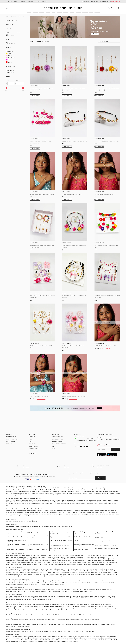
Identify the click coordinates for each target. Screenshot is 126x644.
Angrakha (30, 598)
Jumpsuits (25, 591)
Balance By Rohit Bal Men (26, 576)
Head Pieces (71, 605)
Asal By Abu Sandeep (59, 555)
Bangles (34, 605)
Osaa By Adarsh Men (96, 555)
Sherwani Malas (74, 598)
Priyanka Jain (59, 562)
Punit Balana (35, 559)
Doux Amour (59, 583)
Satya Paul (34, 555)
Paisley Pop (34, 584)
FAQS (53, 446)
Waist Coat (51, 596)
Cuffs (20, 605)
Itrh (49, 564)
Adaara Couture (61, 564)
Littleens (95, 625)
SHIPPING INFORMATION (58, 437)
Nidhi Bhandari (76, 583)
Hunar (88, 581)
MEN (16, 1)
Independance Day (19, 631)
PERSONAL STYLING (34, 449)
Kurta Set (48, 615)
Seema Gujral (113, 559)
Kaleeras (59, 605)
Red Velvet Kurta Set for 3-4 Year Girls (84, 541)
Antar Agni (40, 555)
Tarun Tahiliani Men (111, 571)
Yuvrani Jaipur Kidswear (64, 625)
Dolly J (68, 555)
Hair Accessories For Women (54, 488)
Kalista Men (94, 573)
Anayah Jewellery (43, 583)
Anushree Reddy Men (25, 573)
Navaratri (40, 631)
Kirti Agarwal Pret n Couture (14, 626)
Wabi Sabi (106, 569)
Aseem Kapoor (109, 564)
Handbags (72, 608)
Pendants (108, 605)
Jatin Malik (15, 573)
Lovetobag (52, 583)
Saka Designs (101, 625)
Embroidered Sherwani (50, 620)
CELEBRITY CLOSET (33, 446)
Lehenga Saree (57, 591)
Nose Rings (46, 605)
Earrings (35, 521)
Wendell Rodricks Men (12, 576)
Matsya (112, 562)
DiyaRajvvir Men (75, 573)
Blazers (92, 596)
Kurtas (32, 596)
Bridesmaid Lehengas (82, 589)
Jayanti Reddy (56, 557)
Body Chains (79, 605)
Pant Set (26, 600)
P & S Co (16, 625)
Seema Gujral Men (96, 574)
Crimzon (62, 584)
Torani (117, 562)
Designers (14, 16)
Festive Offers (88, 591)
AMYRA (111, 583)
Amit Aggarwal (89, 561)
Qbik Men (9, 573)
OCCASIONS (32, 451)
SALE (30, 441)
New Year (91, 631)
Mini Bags (9, 610)
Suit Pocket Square (65, 596)
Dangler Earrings (96, 606)
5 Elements (84, 583)
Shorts (82, 596)
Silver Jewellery (75, 606)
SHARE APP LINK (115, 449)
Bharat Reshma (47, 571)
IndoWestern (99, 598)
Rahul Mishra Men (55, 574)
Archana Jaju (30, 564)
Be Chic (89, 583)
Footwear (39, 600)
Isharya (17, 581)
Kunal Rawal (10, 571)
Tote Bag (15, 610)
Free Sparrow (75, 625)
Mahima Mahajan (81, 557)
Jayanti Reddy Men (39, 576)
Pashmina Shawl (45, 610)
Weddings (76, 631)
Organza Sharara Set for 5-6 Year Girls (60, 537)
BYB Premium (26, 626)
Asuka (111, 569)
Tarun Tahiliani (20, 561)
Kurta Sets (21, 589)
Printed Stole (65, 610)
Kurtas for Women (34, 589)
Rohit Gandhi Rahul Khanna (49, 561)
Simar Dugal (10, 564)
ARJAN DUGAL (66, 573)
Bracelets (49, 490)
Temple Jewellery (54, 606)
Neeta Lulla (81, 561)
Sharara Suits (41, 615)
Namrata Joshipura (99, 561)
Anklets (92, 605)
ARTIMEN (45, 573)
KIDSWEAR (31, 1)
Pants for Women (101, 589)
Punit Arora (46, 574)
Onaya (39, 557)
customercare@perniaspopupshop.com (86, 441)
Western (92, 598)
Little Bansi (22, 625)
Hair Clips (9, 521)
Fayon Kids (9, 625)
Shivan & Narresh (32, 557)
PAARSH (29, 574)
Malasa (16, 564)
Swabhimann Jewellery (106, 581)
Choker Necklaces (20, 608)
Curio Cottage (10, 581)
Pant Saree (72, 591)
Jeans (113, 596)
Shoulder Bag (22, 610)
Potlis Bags (59, 608)
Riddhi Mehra (66, 559)
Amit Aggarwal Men (100, 571)
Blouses (50, 591)
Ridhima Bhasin (75, 559)
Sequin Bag (30, 610)
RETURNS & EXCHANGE (57, 439)
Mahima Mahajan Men (12, 574)
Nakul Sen (94, 557)
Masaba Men (23, 574)
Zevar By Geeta (95, 581)
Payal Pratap (28, 559)
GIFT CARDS (32, 444)
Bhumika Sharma (110, 561)
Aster (84, 581)
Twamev (16, 571)
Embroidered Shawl (56, 610)
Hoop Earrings (10, 608)
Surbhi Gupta (22, 564)
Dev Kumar (60, 571)
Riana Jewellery (33, 583)
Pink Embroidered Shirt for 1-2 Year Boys (106, 545)
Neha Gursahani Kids (86, 625)
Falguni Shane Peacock (77, 555)
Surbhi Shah (20, 562)
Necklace (71, 500)
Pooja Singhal (26, 555)
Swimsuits (31, 591)
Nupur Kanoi (101, 557)
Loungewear (66, 598)
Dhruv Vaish (23, 569)
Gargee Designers (85, 573)
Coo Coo (17, 526)
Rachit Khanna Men (37, 573)
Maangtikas (53, 605)
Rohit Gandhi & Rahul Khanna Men (81, 574)
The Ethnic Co (31, 571)
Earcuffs (65, 605)
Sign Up (100, 478)
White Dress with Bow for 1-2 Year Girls (38, 533)
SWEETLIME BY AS (55, 526)
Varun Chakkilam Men (51, 576)
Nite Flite (42, 526)
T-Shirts (87, 596)
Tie (44, 600)
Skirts (14, 591)
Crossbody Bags (104, 608)
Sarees (26, 589)
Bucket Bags (113, 608)
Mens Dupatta (45, 598)
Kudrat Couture (112, 573)
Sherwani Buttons (105, 596)
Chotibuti (28, 625)
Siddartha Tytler (11, 561)
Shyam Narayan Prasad (40, 562)
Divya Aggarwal (28, 562)
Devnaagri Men (79, 571)
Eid (26, 631)
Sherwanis (43, 589)
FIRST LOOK (45, 1)
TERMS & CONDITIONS (57, 441)
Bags (31, 521)
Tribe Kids (36, 526)
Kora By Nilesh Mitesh (63, 576)
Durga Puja (63, 631)
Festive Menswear (18, 600)
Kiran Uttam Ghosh (70, 557)
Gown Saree (65, 591)
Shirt (68, 620)
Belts (27, 521)
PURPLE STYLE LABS (11, 437)
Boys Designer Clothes (12, 620)
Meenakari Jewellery (12, 606)
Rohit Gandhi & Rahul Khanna (100, 559)
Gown (53, 589)
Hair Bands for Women (19, 521)
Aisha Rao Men (57, 573)
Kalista (62, 557)
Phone (108, 445)
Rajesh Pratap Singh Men (63, 569)
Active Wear (32, 600)
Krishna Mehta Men (69, 571)
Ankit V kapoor (40, 569)
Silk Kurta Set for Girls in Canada (16, 549)
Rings (29, 605)
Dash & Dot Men (15, 569)
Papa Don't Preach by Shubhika (15, 559)
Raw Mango (10, 555)
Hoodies (73, 596)
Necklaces (9, 605)
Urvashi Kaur (100, 564)
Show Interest (106, 349)
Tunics (74, 589)
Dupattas (37, 591)
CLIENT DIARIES (33, 453)
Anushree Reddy (48, 555)
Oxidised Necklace (31, 608)
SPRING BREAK (114, 574)
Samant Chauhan (11, 562)
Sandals (46, 608)
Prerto (57, 584)
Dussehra (46, 631)
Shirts (22, 596)
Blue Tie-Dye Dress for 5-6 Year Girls (37, 541)
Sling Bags (96, 608)
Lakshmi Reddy (36, 625)
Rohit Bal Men (98, 569)
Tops (65, 589)
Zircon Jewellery (35, 606)
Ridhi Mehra (17, 557)
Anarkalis (15, 589)
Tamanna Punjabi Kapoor (80, 564)
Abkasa (50, 573)
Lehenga (21, 615)
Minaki (26, 583)
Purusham (39, 571)
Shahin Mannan (92, 564)
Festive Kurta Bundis (108, 598)
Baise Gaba (9, 557)
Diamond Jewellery (65, 606)
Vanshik (72, 569)
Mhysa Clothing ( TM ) (26, 526)
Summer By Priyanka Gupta (110, 555)
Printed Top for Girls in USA (81, 549)
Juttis (54, 608)
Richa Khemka (43, 564)
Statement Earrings (86, 606)
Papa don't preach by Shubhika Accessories (18, 584)
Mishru (89, 557)
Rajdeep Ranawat (45, 559)
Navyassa (54, 625)
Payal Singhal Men (37, 574)
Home (8, 16)
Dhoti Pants (92, 589)
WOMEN (10, 1)
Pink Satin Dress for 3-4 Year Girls (83, 537)
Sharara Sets (59, 589)
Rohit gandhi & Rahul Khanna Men (85, 569)
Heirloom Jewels (100, 605)
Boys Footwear (85, 620)
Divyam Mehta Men (50, 569)
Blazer (64, 620)
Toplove (47, 526)
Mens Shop (9, 600)
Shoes (41, 608)
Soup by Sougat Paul (69, 562)
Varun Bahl (74, 561)
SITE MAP (54, 449)
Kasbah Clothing (102, 573)
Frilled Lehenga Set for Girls (103, 541)
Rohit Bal (89, 559)
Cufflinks (82, 598)
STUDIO (38, 1)
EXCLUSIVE (31, 439)
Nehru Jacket (16, 596)
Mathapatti (31, 512)
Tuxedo (25, 598)
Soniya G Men (105, 574)
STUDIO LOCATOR (11, 441)
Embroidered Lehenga (31, 615)
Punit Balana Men (89, 571)
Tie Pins (57, 596)
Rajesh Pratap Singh (56, 559)
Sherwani (27, 596)
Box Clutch (37, 610)
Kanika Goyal (51, 562)
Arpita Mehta (97, 562)
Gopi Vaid (79, 562)
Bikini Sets (9, 591)
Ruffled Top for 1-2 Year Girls (14, 537)
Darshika (54, 571)
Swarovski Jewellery (24, 606)
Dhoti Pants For (75, 615)
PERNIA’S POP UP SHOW (12, 439)
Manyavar (24, 557)
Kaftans (69, 589)
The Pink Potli (55, 581)
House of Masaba (87, 562)
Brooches (48, 600)
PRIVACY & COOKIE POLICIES (59, 444)
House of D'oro (19, 583)
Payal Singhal (28, 561)
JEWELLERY (22, 1)
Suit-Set (97, 596)
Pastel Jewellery (44, 606)
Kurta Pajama (10, 598)
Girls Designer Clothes (12, 615)
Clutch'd (62, 581)
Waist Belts (83, 608)
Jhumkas (104, 606)
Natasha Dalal (18, 555)
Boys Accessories (95, 620)
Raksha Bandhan (32, 631)
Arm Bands (87, 605)
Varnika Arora (39, 581)
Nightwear (44, 591)
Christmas (70, 631)
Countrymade (31, 569)
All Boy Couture (110, 625)
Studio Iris (69, 564)
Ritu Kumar (83, 559)
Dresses (48, 589)
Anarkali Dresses (60, 615)
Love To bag (47, 581)
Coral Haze (96, 583)
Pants (40, 596)
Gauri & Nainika (46, 557)
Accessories (58, 598)
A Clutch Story (67, 583)
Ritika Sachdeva (50, 584)
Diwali (8, 631)
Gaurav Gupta (37, 561)
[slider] (6, 88)
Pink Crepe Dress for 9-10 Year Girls (59, 545)
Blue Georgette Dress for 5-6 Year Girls (38, 549)
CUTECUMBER (10, 526)
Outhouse (68, 581)
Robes (78, 596)
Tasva (8, 569)
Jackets (19, 591)
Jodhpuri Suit (18, 598)
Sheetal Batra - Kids (66, 526)
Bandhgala (37, 598)
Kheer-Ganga (23, 571)
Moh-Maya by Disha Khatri (27, 581)
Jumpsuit (52, 598)
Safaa (37, 564)
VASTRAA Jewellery (76, 581)
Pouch (77, 608)
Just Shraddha (10, 583)
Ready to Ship (80, 591)
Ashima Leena (61, 561)
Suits (36, 596)
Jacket (59, 620)
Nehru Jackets (33, 620)
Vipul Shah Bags (104, 583)
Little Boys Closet (46, 625)
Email (100, 445)
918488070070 (116, 2)
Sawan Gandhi (105, 562)
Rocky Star (87, 555)
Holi (12, 631)
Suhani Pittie (41, 584)
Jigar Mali (53, 564)
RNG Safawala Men (65, 574)
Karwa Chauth (84, 631)
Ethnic (87, 598)
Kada (37, 608)
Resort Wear (110, 589)
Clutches (65, 608)
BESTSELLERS (32, 437)
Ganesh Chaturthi (54, 631)
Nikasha (68, 561)
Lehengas (9, 589)
